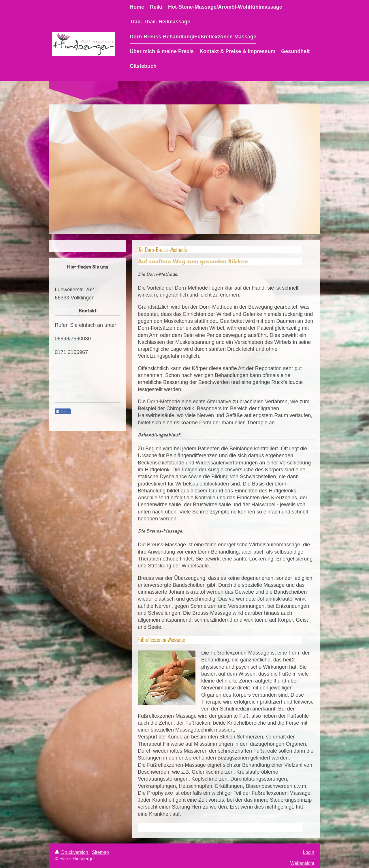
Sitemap (100, 852)
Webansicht (302, 863)
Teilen (63, 412)
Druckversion (72, 852)
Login (309, 852)
